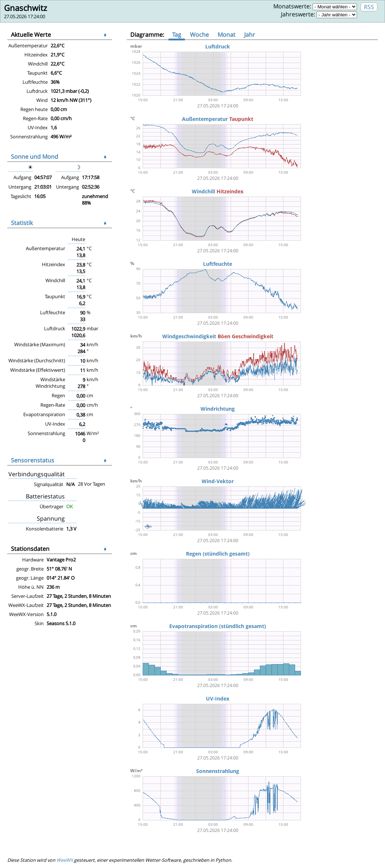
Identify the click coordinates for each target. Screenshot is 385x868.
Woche (199, 35)
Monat (227, 35)
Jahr (250, 35)
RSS (369, 7)
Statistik (22, 223)
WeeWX (65, 860)
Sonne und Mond (35, 157)
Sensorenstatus (33, 460)
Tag (177, 35)
